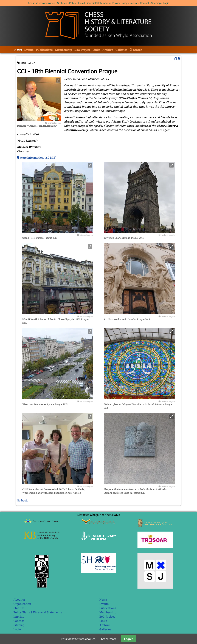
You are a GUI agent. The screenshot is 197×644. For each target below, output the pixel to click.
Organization (48, 3)
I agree (129, 639)
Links (96, 50)
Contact (144, 3)
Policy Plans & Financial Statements (89, 3)
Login (166, 3)
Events (29, 50)
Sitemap (156, 3)
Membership (64, 50)
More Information (38, 158)
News (18, 50)
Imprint (134, 3)
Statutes (62, 3)
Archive (108, 50)
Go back (22, 500)
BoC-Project (82, 50)
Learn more (109, 639)
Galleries (121, 50)
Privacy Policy (120, 3)
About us (33, 3)
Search (138, 50)
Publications (44, 50)
